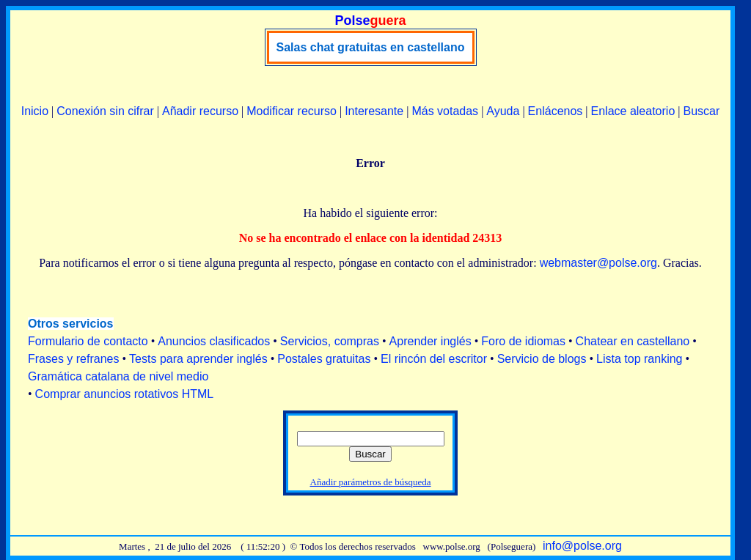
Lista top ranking (639, 359)
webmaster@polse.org (598, 263)
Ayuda (503, 111)
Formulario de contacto (88, 341)
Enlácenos (556, 111)
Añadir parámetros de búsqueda (371, 482)
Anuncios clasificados (214, 341)
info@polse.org (582, 546)
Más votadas (445, 111)
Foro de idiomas (523, 341)
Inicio (35, 111)
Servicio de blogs (542, 359)
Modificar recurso (292, 111)
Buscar (701, 111)
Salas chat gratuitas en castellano (371, 47)
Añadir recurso (200, 111)
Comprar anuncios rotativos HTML (125, 394)
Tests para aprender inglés (198, 359)
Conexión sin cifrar (105, 111)
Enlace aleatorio (633, 111)
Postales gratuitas (324, 359)
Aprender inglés (431, 341)
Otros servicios (71, 324)
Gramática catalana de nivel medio (118, 376)
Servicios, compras (330, 341)
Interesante (374, 111)
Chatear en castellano (633, 341)
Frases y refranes (73, 359)
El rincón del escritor (434, 359)
